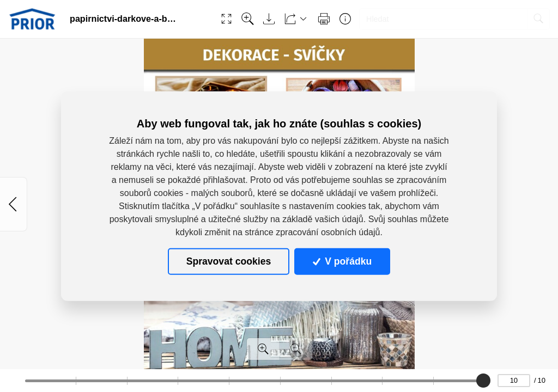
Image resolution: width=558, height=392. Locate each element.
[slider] (484, 381)
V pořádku (342, 261)
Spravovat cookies (229, 261)
